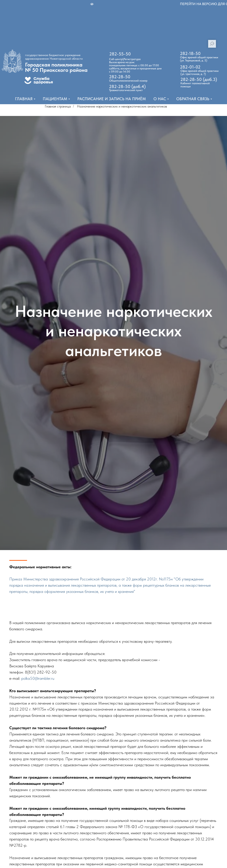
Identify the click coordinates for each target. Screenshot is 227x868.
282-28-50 (120, 77)
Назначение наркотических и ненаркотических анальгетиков (122, 106)
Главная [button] (24, 99)
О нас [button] (160, 99)
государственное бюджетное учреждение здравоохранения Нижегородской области (54, 57)
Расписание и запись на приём (112, 99)
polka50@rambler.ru (38, 678)
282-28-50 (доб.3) (199, 79)
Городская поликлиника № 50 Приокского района (56, 67)
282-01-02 (190, 67)
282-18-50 (190, 53)
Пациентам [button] (55, 99)
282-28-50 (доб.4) (127, 86)
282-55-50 (120, 54)
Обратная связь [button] (193, 99)
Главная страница (58, 106)
